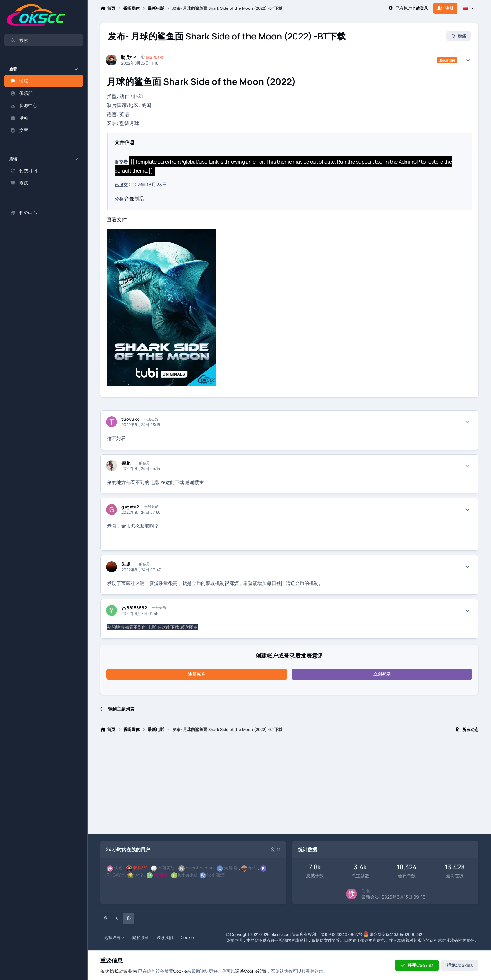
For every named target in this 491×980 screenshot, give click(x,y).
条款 (105, 971)
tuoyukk (130, 419)
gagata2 (130, 507)
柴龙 (126, 463)
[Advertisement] (288, 786)
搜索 (19, 40)
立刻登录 (382, 674)
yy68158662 (134, 608)
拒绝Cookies (460, 965)
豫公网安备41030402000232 (396, 934)
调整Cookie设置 (251, 971)
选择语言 (114, 938)
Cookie (187, 938)
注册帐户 (197, 674)
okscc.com (281, 934)
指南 (133, 971)
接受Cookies (417, 965)
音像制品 (134, 199)
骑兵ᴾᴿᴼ (129, 57)
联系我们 (165, 938)
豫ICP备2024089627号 (342, 934)
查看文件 (117, 219)
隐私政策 (141, 938)
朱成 (126, 564)
